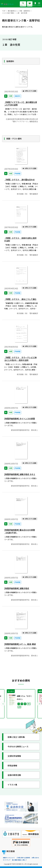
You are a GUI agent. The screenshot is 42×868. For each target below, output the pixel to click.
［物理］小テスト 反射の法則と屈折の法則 (20, 239)
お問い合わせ (35, 858)
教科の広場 (30, 4)
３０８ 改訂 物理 (8, 13)
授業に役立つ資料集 (16, 737)
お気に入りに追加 (30, 91)
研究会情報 (12, 766)
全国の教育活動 (14, 775)
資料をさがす (23, 4)
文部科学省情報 (14, 756)
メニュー (39, 4)
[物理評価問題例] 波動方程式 (17, 588)
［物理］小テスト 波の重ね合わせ (19, 180)
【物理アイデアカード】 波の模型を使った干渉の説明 (21, 103)
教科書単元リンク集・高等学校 (19, 11)
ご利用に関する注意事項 (23, 858)
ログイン (35, 4)
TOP (4, 11)
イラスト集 (12, 785)
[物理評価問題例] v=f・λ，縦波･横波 (20, 644)
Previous (3, 704)
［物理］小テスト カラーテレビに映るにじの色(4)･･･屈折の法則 (20, 359)
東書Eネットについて (9, 858)
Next (39, 704)
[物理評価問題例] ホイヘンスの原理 (20, 419)
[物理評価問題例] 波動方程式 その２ (20, 474)
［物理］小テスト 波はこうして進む (20, 299)
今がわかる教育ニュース (18, 746)
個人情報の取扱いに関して (19, 860)
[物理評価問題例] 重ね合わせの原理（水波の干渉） (20, 531)
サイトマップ (7, 860)
